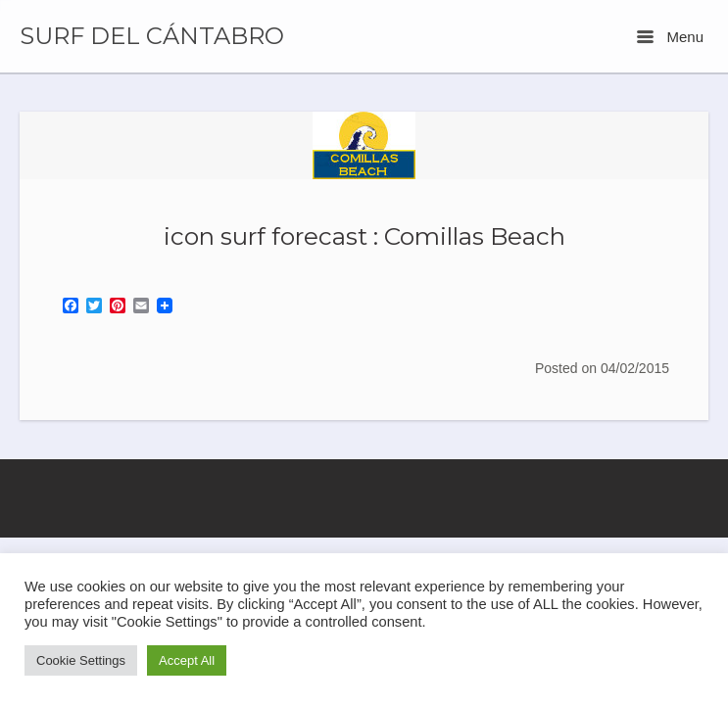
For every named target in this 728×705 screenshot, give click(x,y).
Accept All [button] (187, 660)
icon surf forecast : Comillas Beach (364, 236)
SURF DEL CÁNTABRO (152, 36)
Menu (670, 37)
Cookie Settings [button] (81, 660)
